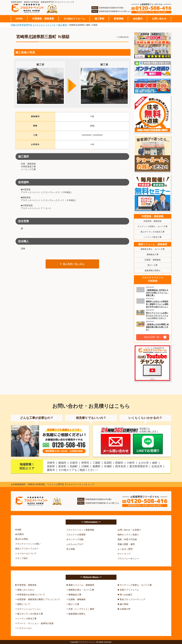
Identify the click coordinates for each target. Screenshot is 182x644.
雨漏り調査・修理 (126, 544)
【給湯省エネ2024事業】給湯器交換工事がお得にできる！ (157, 327)
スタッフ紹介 (22, 558)
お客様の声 (125, 609)
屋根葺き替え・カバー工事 (153, 249)
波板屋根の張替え (153, 270)
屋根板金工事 (153, 254)
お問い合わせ (159, 19)
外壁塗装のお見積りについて (31, 595)
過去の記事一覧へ (153, 337)
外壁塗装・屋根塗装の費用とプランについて (39, 599)
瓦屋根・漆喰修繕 (153, 260)
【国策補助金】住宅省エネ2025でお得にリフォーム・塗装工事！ (157, 293)
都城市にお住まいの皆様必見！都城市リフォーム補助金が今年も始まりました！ (157, 304)
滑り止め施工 (126, 595)
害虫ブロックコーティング (133, 599)
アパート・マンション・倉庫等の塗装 (35, 623)
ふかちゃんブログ (75, 544)
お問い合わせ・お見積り (129, 530)
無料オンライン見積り (128, 535)
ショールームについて (26, 553)
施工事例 (99, 19)
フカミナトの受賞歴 (76, 535)
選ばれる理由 (22, 539)
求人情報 (71, 549)
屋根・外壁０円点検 (127, 539)
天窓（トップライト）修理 (81, 609)
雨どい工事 (153, 265)
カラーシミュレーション (29, 609)
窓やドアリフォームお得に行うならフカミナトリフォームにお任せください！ (157, 315)
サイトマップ (124, 554)
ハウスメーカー (25, 628)
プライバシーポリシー (128, 559)
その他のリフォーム (74, 19)
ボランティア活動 (75, 539)
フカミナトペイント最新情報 (80, 530)
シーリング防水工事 (153, 237)
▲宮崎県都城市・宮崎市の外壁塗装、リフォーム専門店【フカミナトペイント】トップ (53, 484)
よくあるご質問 (125, 549)
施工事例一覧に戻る (72, 264)
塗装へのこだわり (26, 590)
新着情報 (119, 19)
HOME (19, 19)
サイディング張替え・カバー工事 (153, 226)
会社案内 (138, 19)
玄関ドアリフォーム (129, 590)
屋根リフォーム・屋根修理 (153, 244)
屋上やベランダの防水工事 (153, 232)
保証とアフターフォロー (27, 549)
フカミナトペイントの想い (28, 544)
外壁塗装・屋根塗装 (43, 19)
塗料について (24, 604)
